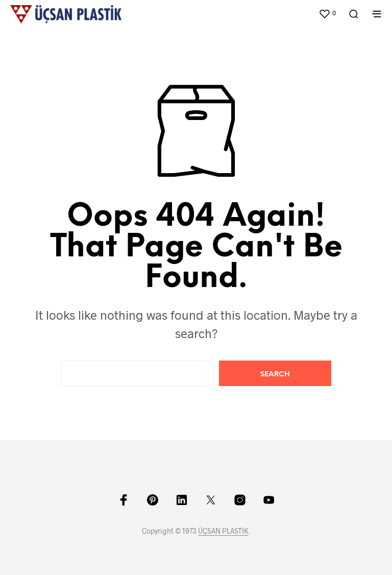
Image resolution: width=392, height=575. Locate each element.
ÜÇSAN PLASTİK (223, 531)
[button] (327, 13)
